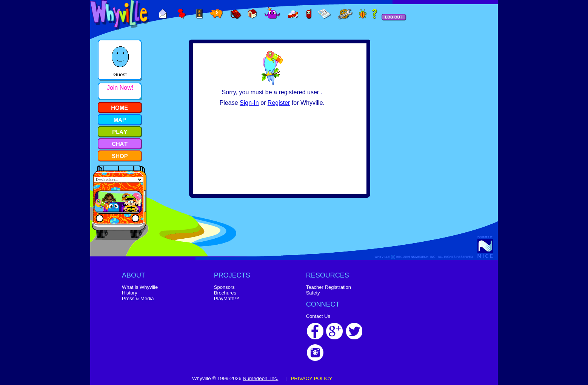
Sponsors (224, 287)
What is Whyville (140, 287)
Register (279, 103)
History (129, 293)
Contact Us (318, 316)
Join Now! (120, 88)
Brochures (225, 293)
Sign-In (249, 103)
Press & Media (138, 298)
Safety (313, 293)
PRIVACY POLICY (311, 378)
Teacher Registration (329, 287)
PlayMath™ (227, 298)
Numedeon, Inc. (260, 378)
